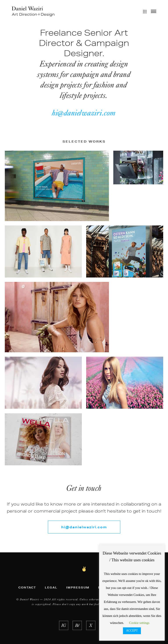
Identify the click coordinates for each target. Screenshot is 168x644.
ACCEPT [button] (132, 631)
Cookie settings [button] (139, 623)
